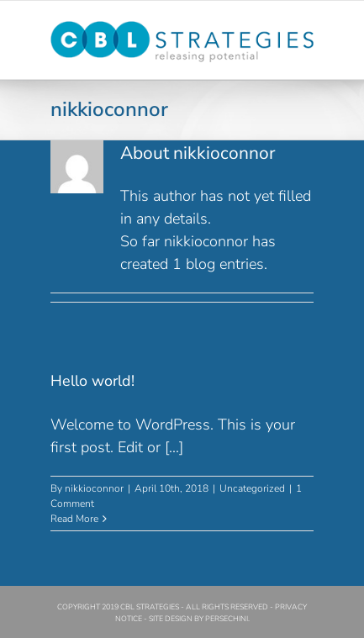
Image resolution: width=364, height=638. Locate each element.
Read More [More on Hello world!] (74, 519)
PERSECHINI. (227, 619)
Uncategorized (252, 488)
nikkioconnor (94, 488)
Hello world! (92, 381)
